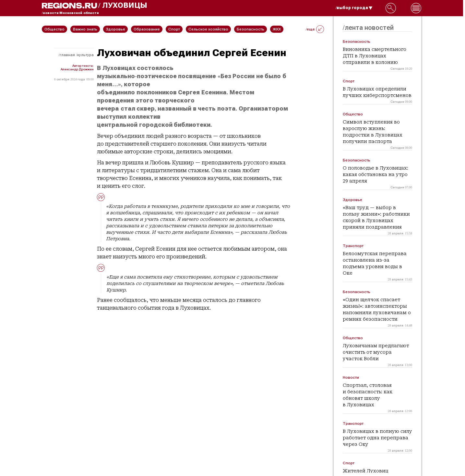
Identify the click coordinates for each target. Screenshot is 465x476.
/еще (315, 29)
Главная (67, 55)
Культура (85, 55)
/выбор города (354, 8)
